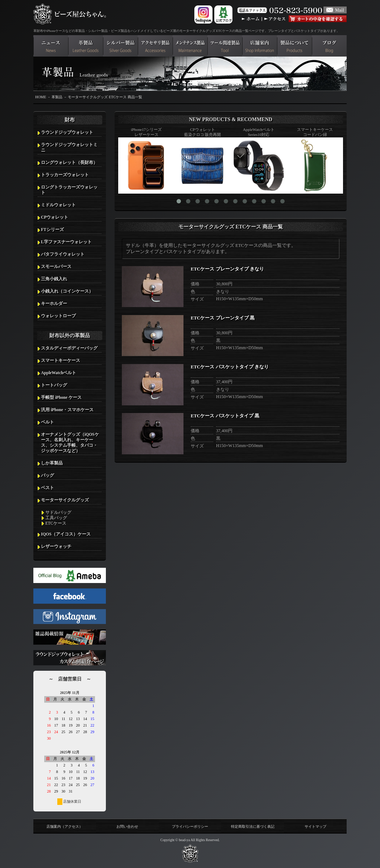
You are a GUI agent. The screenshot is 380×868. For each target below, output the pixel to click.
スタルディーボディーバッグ (69, 348)
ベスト (47, 488)
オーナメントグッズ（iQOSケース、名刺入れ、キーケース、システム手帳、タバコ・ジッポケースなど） (70, 443)
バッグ (47, 475)
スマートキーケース (61, 360)
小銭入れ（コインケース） (67, 291)
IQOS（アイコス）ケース (66, 534)
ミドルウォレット (58, 205)
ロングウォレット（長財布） (69, 162)
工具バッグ (56, 518)
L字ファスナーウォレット (66, 242)
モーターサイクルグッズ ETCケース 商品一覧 (105, 97)
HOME (41, 97)
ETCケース (56, 523)
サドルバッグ (58, 512)
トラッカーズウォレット (65, 175)
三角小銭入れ (54, 279)
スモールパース (56, 266)
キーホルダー (54, 303)
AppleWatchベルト (59, 373)
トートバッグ (54, 385)
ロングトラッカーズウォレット (69, 190)
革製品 (57, 97)
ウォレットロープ (58, 316)
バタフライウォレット (63, 254)
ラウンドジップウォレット (67, 132)
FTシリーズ (52, 230)
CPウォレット (55, 217)
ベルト (47, 422)
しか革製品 (52, 463)
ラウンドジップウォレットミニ (69, 147)
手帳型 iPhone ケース (61, 397)
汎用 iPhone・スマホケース (67, 410)
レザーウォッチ (56, 546)
